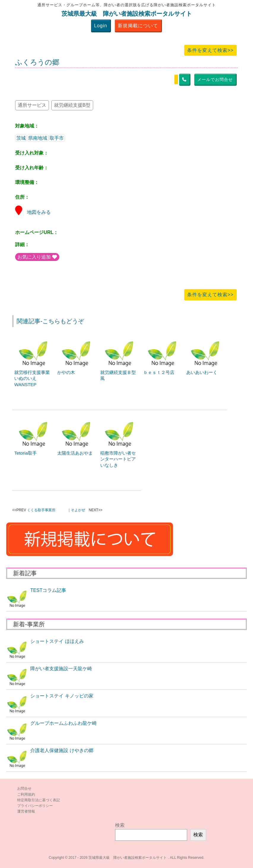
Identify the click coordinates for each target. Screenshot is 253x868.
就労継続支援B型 (72, 105)
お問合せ (24, 789)
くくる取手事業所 (41, 510)
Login (101, 26)
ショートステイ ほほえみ (57, 641)
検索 (120, 825)
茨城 (21, 138)
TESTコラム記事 (48, 590)
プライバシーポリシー (35, 806)
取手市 (57, 138)
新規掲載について (138, 26)
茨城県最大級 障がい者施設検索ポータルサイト (127, 14)
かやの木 (66, 372)
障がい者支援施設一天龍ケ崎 (61, 669)
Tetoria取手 (26, 453)
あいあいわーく (202, 372)
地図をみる (33, 212)
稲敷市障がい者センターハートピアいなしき (118, 459)
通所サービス (32, 105)
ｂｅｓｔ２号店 (159, 372)
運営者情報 (26, 811)
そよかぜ (78, 510)
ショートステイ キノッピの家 (62, 696)
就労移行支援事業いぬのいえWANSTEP (32, 379)
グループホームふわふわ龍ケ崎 (63, 723)
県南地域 (38, 138)
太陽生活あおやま (75, 453)
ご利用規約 (26, 794)
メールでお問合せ (215, 79)
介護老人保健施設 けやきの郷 (62, 750)
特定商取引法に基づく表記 (39, 800)
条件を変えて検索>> (210, 50)
